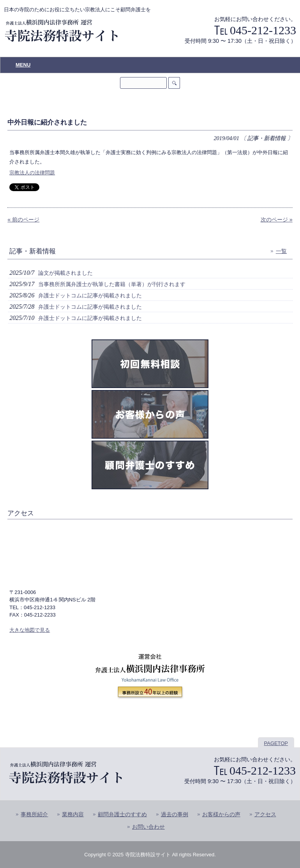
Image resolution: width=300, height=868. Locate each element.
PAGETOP (276, 743)
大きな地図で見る (30, 630)
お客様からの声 (221, 814)
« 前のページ (23, 220)
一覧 (281, 251)
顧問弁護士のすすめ (122, 814)
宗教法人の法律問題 (32, 173)
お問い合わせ (148, 827)
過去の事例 (175, 814)
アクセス (265, 814)
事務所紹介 (34, 814)
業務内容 (73, 814)
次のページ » (277, 220)
